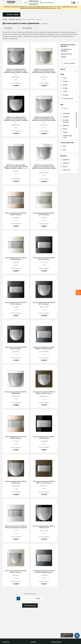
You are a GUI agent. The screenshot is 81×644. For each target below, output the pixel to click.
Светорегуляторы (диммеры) (66, 50)
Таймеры (64, 57)
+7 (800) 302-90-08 (33, 1)
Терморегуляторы (66, 54)
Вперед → (39, 600)
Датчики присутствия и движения (68, 46)
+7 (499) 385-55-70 (33, 4)
